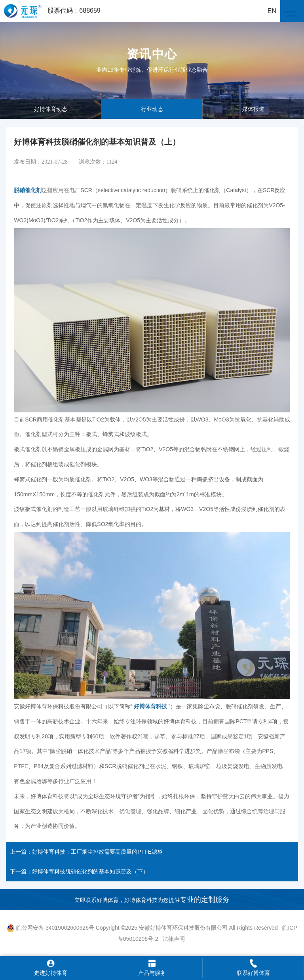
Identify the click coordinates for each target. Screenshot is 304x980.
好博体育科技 (150, 706)
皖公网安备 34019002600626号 (50, 928)
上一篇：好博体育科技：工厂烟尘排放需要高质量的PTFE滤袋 (86, 852)
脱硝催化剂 (28, 190)
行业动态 (152, 109)
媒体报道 (253, 109)
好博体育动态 (51, 109)
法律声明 (174, 939)
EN (272, 11)
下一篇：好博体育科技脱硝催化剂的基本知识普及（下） (79, 871)
